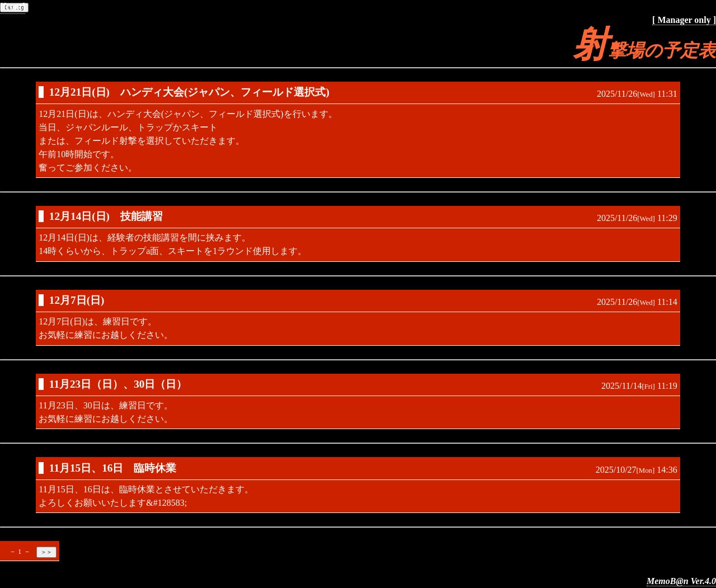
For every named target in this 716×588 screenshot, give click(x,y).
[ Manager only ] (684, 20)
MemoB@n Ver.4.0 (681, 581)
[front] (13, 6)
